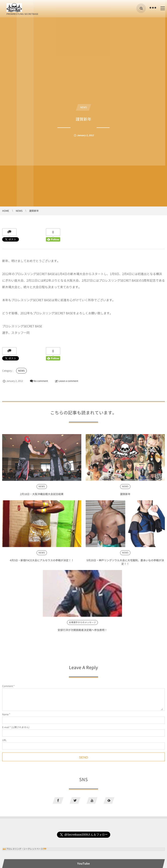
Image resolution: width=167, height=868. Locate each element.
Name (5, 714)
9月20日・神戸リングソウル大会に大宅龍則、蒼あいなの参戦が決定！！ (125, 565)
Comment (8, 686)
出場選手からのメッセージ (83, 625)
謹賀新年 (125, 497)
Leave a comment (68, 381)
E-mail (6, 727)
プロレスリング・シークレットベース (25, 849)
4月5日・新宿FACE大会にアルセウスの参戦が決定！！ (42, 563)
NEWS (84, 107)
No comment (41, 381)
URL (4, 740)
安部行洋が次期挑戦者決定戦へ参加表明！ (82, 633)
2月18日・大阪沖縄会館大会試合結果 (42, 497)
